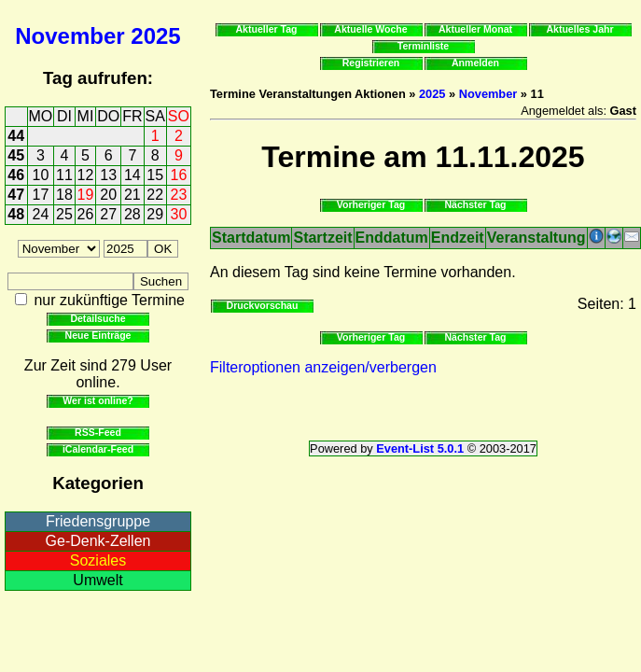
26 (86, 214)
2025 (155, 36)
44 (16, 136)
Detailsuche (98, 318)
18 (64, 195)
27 (108, 214)
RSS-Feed (98, 432)
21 (132, 195)
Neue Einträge (98, 335)
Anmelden (475, 63)
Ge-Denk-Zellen (98, 541)
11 (64, 175)
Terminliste (423, 46)
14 (132, 175)
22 (155, 195)
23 (179, 195)
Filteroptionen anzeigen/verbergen (323, 367)
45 (16, 155)
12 (86, 175)
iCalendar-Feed (98, 449)
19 (86, 195)
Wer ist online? (98, 400)
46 (16, 175)
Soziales (98, 560)
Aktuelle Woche (370, 29)
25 (64, 214)
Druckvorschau (263, 305)
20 (108, 195)
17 (41, 195)
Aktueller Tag (266, 29)
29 (155, 214)
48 (16, 214)
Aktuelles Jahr (579, 29)
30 (179, 214)
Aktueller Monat (475, 29)
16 (179, 175)
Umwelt (98, 580)
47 (16, 195)
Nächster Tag (475, 204)
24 (41, 214)
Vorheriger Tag (371, 204)
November (70, 36)
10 (41, 175)
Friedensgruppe (98, 521)
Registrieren (371, 63)
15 (155, 175)
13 (108, 175)
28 (132, 214)
